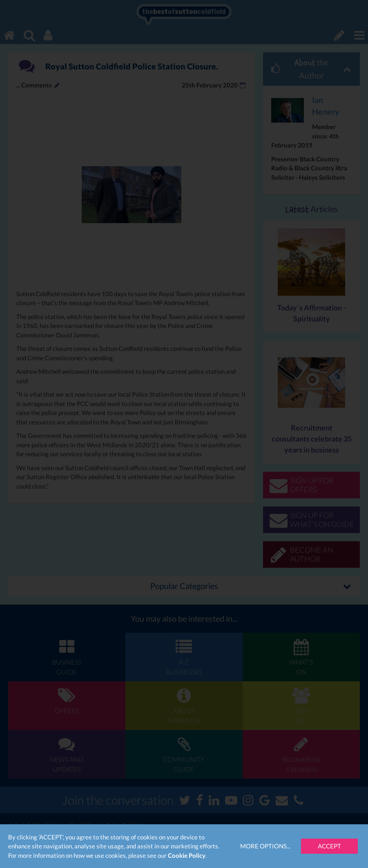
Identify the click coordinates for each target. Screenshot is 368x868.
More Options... (265, 846)
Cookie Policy (187, 855)
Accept (329, 846)
